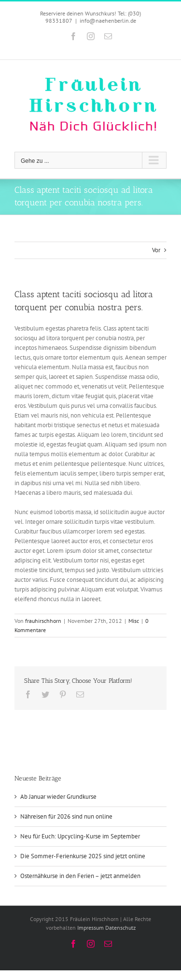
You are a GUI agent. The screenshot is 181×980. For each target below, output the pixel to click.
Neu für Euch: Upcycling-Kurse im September (80, 836)
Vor (156, 250)
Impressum (90, 928)
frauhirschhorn (43, 621)
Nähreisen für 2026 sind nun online (66, 816)
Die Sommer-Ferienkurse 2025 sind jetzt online (83, 856)
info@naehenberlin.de (108, 21)
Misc (134, 621)
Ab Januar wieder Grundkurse (58, 797)
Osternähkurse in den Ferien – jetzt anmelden (80, 876)
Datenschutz (120, 928)
